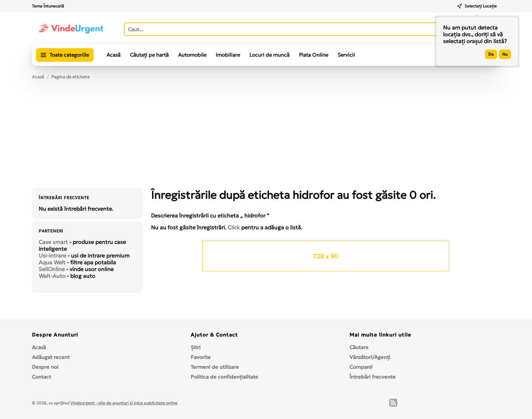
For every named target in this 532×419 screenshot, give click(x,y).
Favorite (201, 357)
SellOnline (52, 269)
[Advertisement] (266, 137)
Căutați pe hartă (149, 55)
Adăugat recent (51, 357)
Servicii (346, 55)
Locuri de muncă (269, 55)
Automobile (192, 55)
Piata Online (313, 55)
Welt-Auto (52, 276)
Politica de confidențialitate (224, 377)
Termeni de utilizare (215, 367)
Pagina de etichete (70, 77)
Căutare (359, 347)
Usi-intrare (52, 255)
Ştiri (196, 347)
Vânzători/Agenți (370, 357)
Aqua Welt (52, 262)
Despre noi (45, 367)
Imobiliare (228, 55)
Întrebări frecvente (373, 377)
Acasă (113, 55)
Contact (41, 377)
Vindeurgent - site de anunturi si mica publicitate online (124, 403)
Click (234, 227)
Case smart (53, 242)
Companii (361, 367)
